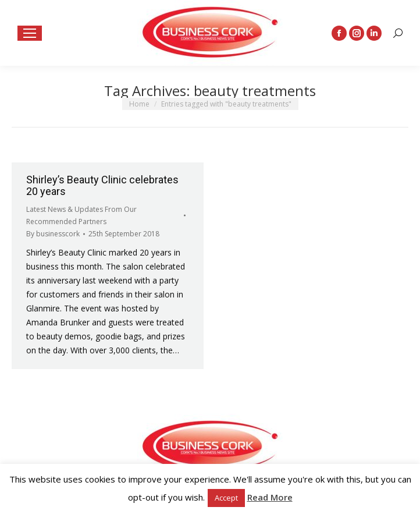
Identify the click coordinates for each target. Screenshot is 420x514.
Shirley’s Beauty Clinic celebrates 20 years (102, 185)
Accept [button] (226, 498)
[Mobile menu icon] (30, 33)
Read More (270, 497)
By (53, 234)
